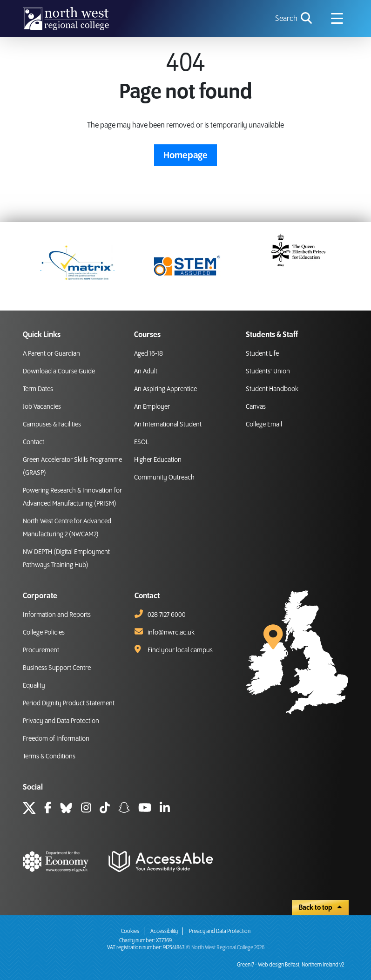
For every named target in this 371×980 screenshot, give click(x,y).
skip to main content (7, 7)
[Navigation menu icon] (337, 19)
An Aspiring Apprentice (165, 389)
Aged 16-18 (148, 354)
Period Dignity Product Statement (69, 703)
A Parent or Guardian (51, 354)
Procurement (41, 650)
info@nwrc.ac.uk (171, 633)
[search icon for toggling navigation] (294, 19)
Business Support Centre (57, 668)
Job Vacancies (42, 407)
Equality (34, 686)
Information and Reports (57, 615)
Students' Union (268, 372)
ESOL (142, 442)
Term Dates (38, 389)
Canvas (256, 407)
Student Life (262, 354)
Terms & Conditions (49, 757)
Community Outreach (164, 478)
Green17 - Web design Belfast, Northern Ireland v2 (290, 965)
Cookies (130, 931)
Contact (34, 442)
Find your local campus (180, 650)
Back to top (320, 908)
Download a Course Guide (59, 372)
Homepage (185, 155)
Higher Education (158, 460)
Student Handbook (272, 389)
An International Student (168, 425)
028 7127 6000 (167, 615)
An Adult (146, 372)
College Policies (44, 633)
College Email (264, 425)
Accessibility (164, 931)
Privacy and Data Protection (61, 721)
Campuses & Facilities (52, 425)
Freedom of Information (56, 739)
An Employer (152, 407)
